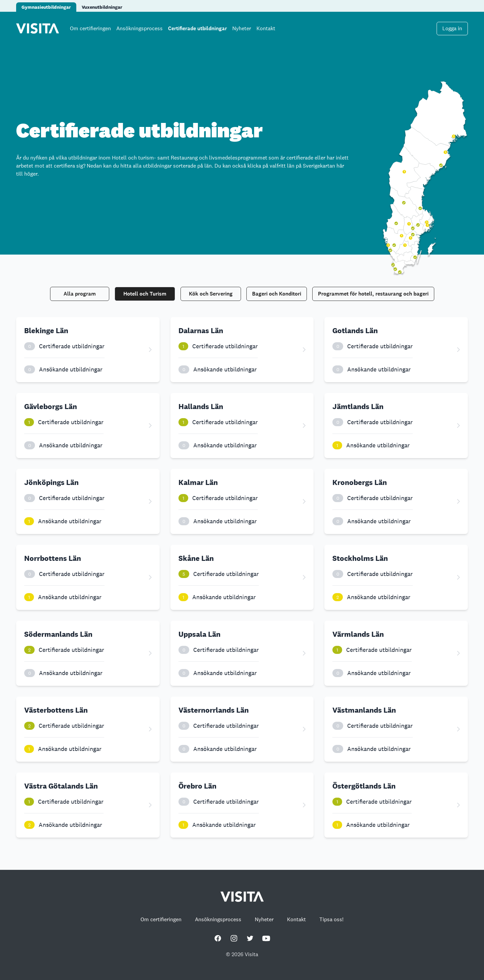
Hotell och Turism (145, 294)
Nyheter (242, 28)
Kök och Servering (211, 294)
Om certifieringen (90, 28)
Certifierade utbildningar (197, 28)
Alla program (80, 294)
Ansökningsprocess (139, 28)
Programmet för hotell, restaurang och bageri (373, 294)
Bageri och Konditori (277, 294)
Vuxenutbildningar (102, 7)
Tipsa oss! (331, 919)
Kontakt (266, 28)
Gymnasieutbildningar (46, 7)
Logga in (452, 28)
